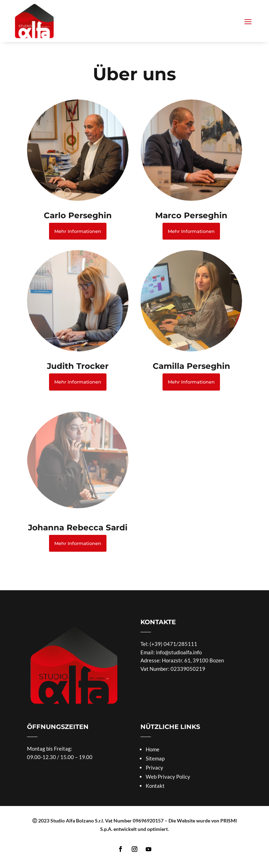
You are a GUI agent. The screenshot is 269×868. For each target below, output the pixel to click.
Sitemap (155, 758)
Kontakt (155, 786)
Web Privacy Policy (168, 777)
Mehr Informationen (78, 231)
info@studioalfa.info (179, 652)
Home (153, 749)
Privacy (154, 767)
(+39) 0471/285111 (173, 644)
